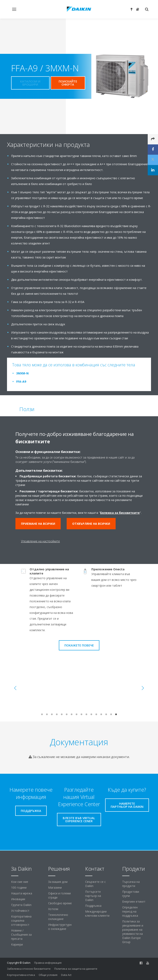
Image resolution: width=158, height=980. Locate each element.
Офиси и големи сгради (59, 895)
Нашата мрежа (22, 893)
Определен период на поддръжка (130, 911)
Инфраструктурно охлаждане (60, 927)
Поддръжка (93, 906)
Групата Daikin (21, 905)
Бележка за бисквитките (120, 513)
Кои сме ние (20, 882)
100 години (19, 887)
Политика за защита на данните (76, 969)
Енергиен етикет (134, 902)
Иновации (18, 899)
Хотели (53, 909)
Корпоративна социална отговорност (21, 920)
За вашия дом (58, 882)
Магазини (55, 887)
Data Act (66, 975)
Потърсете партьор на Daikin (93, 896)
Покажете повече (79, 645)
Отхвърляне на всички (91, 524)
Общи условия (48, 975)
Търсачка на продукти (131, 884)
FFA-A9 (21, 382)
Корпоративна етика (21, 975)
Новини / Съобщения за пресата (21, 935)
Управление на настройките (40, 541)
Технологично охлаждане (58, 917)
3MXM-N (22, 373)
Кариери (17, 944)
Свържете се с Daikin (95, 884)
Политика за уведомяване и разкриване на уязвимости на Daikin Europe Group (133, 932)
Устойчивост (20, 911)
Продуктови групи (131, 894)
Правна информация (48, 963)
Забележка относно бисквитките (29, 969)
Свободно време (60, 903)
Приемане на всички (38, 524)
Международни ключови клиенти (97, 913)
